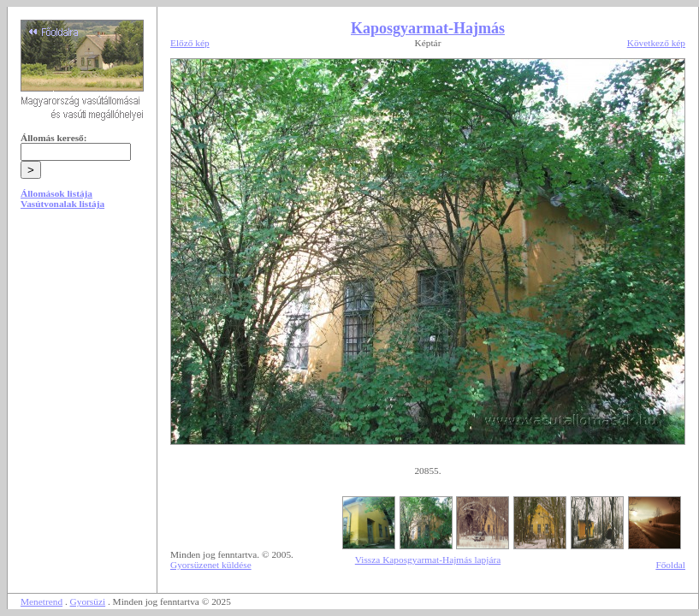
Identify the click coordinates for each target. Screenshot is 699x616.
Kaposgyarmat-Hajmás (428, 28)
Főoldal (670, 565)
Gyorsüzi (88, 601)
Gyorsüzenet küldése (211, 565)
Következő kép (656, 43)
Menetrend (41, 601)
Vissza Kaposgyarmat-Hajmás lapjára (428, 560)
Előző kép (190, 43)
